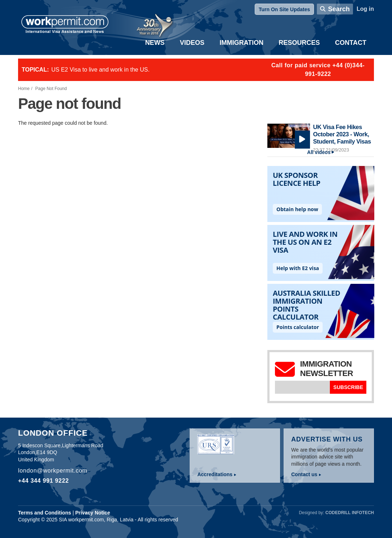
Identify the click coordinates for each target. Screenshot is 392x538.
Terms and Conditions (45, 513)
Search (339, 9)
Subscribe (348, 387)
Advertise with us (327, 439)
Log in (365, 9)
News (155, 43)
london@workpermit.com (53, 471)
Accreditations (215, 474)
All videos (319, 152)
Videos (192, 43)
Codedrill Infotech (350, 513)
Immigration (242, 43)
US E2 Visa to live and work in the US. (100, 70)
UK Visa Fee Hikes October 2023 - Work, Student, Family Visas (342, 134)
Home (24, 89)
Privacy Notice (93, 513)
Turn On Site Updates (284, 9)
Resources (299, 43)
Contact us (304, 474)
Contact (351, 43)
